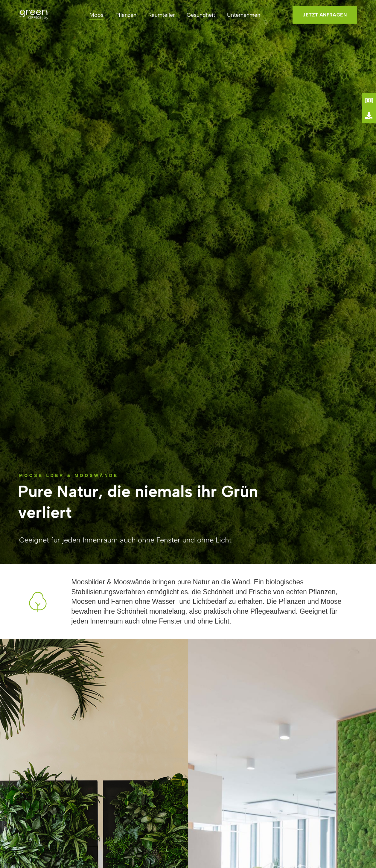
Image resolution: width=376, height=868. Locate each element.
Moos (96, 15)
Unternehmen (244, 15)
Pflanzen (126, 15)
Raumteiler (162, 15)
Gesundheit (201, 15)
